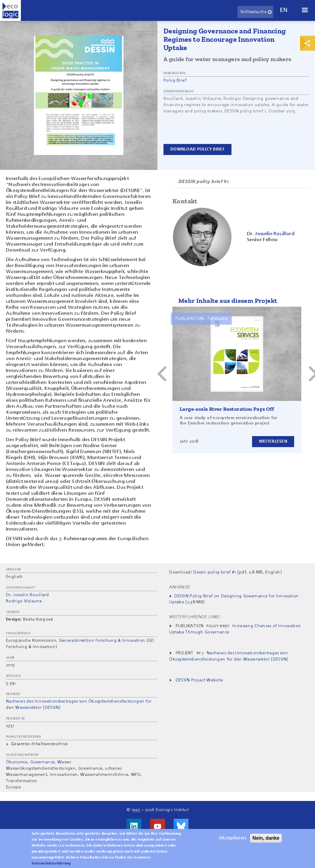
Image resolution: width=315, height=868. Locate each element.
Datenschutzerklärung (51, 864)
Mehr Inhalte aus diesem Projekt (228, 301)
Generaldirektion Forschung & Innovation (102, 641)
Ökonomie (17, 762)
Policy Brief (175, 80)
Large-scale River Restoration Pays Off (227, 409)
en (284, 10)
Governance (42, 762)
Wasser (64, 762)
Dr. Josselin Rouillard (27, 595)
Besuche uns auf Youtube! (157, 826)
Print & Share (308, 43)
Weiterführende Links (194, 617)
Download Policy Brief (197, 149)
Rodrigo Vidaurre (24, 601)
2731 (10, 726)
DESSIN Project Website (199, 680)
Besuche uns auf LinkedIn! (134, 826)
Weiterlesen (273, 441)
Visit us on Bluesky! (181, 826)
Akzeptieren (232, 838)
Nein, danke (266, 838)
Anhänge (180, 587)
